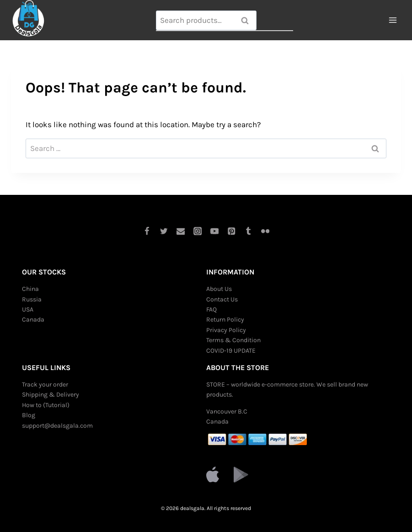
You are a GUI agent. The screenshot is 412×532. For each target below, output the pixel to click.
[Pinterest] (232, 231)
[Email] (180, 231)
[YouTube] (215, 231)
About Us (219, 289)
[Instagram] (197, 231)
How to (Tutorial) (46, 405)
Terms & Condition (233, 340)
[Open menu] (393, 20)
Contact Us (222, 299)
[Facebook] (147, 231)
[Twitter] (163, 231)
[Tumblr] (249, 231)
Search (248, 21)
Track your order (45, 384)
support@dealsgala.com (57, 426)
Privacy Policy (226, 330)
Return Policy (225, 320)
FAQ (211, 309)
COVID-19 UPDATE (231, 351)
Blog (29, 415)
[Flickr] (265, 231)
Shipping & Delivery (51, 395)
